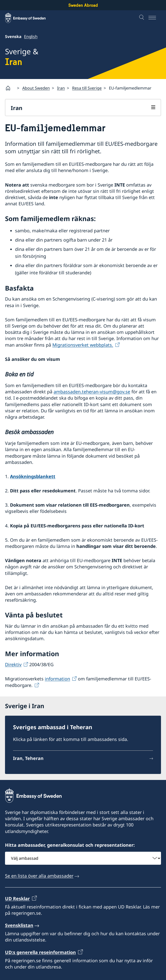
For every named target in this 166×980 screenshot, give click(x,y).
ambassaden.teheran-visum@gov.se (92, 392)
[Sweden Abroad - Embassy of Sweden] (30, 18)
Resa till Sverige (87, 88)
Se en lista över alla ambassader (39, 876)
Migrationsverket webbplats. (83, 345)
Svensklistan (19, 925)
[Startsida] (10, 88)
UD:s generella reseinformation (40, 952)
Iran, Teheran (28, 758)
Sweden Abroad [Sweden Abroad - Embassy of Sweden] (83, 5)
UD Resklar (17, 898)
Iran (61, 88)
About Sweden (36, 88)
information (57, 679)
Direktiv (13, 664)
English (31, 37)
